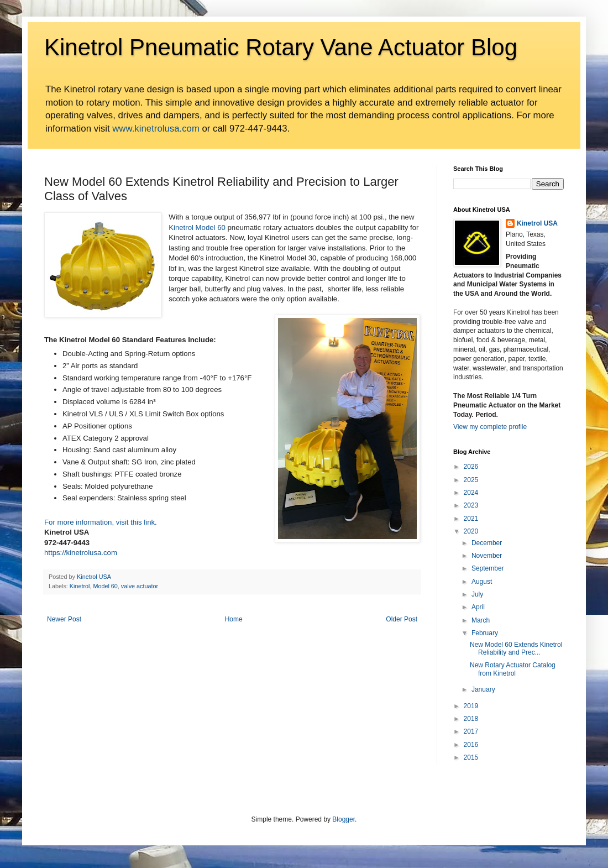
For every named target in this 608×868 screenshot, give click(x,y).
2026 (471, 467)
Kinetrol (80, 586)
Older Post (402, 619)
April (478, 607)
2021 (471, 519)
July (477, 594)
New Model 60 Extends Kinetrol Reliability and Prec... (516, 649)
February (485, 633)
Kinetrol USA (537, 223)
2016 (471, 745)
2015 (471, 757)
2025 (471, 480)
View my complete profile (490, 427)
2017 (471, 731)
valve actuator (140, 586)
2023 (471, 505)
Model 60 (105, 586)
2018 (471, 719)
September (488, 568)
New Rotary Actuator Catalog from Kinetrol (513, 669)
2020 (471, 531)
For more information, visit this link (99, 522)
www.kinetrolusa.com (156, 129)
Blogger (344, 819)
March (481, 620)
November (487, 556)
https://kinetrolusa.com (81, 553)
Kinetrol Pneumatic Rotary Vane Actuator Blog (281, 47)
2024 (471, 493)
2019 (471, 706)
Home (234, 619)
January (483, 689)
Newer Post (64, 619)
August (482, 582)
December (487, 543)
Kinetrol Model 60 (197, 228)
